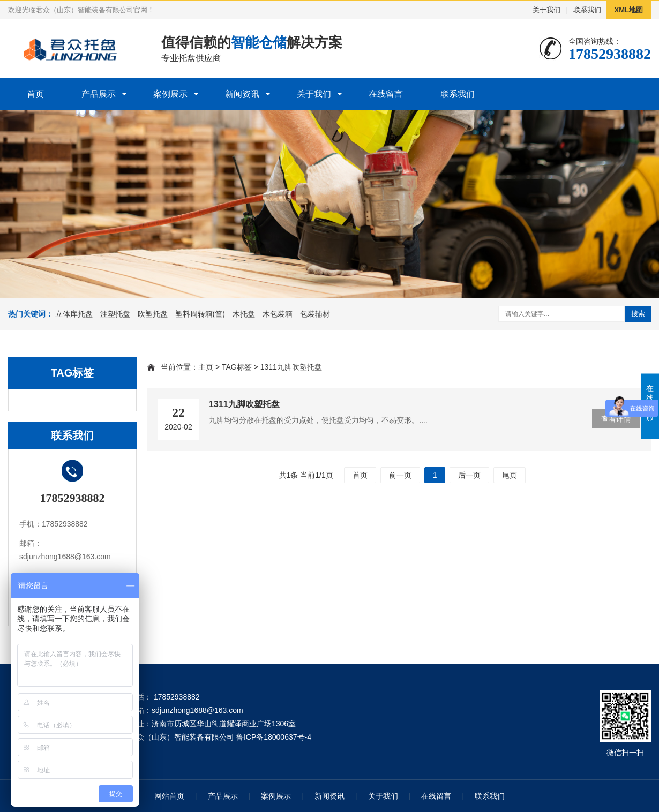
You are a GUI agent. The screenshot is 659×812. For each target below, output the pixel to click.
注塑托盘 (115, 314)
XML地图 (629, 10)
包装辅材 (315, 314)
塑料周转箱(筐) (200, 314)
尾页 (510, 475)
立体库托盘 (74, 314)
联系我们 (587, 10)
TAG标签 (237, 367)
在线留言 (386, 94)
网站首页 (169, 796)
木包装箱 (278, 314)
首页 (35, 94)
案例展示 (170, 94)
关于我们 (546, 10)
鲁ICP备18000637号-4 (274, 737)
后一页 (469, 475)
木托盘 (244, 314)
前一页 (400, 475)
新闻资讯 (242, 94)
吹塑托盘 (153, 314)
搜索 (638, 314)
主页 (206, 367)
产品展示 (99, 94)
